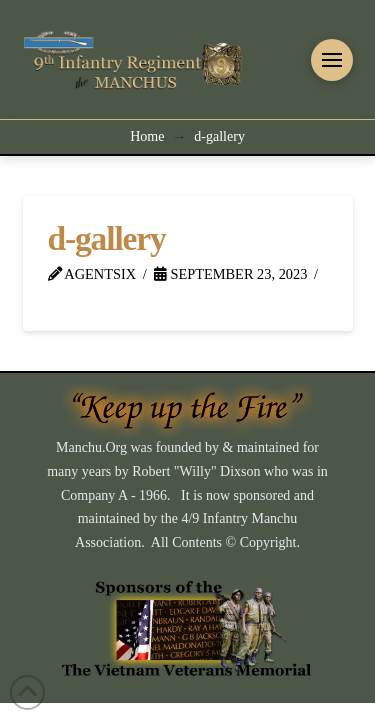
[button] (332, 60)
